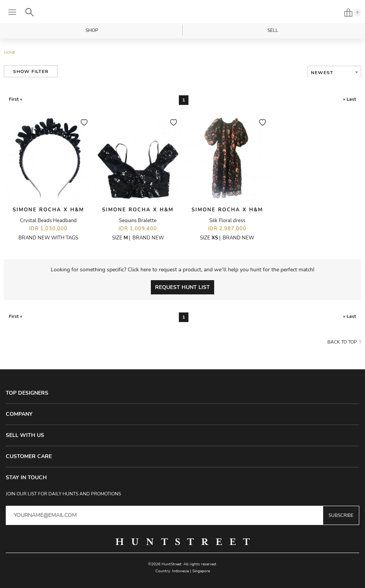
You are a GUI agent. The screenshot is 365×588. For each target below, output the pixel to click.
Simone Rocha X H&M (48, 210)
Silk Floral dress (227, 221)
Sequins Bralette (138, 221)
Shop (92, 30)
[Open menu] (12, 12)
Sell (273, 30)
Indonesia (180, 571)
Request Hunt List (182, 287)
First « (16, 99)
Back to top (342, 342)
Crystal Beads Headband (48, 221)
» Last (350, 99)
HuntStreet (183, 13)
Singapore (201, 571)
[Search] (30, 12)
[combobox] (334, 73)
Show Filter (31, 71)
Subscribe (341, 515)
